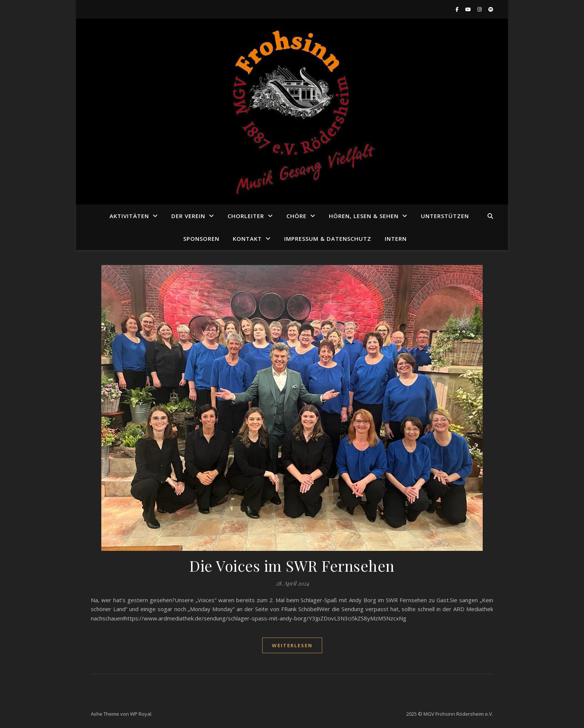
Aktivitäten (129, 216)
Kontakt (247, 239)
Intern (396, 239)
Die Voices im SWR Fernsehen (292, 566)
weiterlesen (292, 645)
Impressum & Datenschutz (328, 239)
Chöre (296, 216)
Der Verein (188, 216)
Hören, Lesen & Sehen (364, 216)
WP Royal (141, 714)
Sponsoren (201, 239)
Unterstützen (445, 216)
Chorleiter (246, 216)
